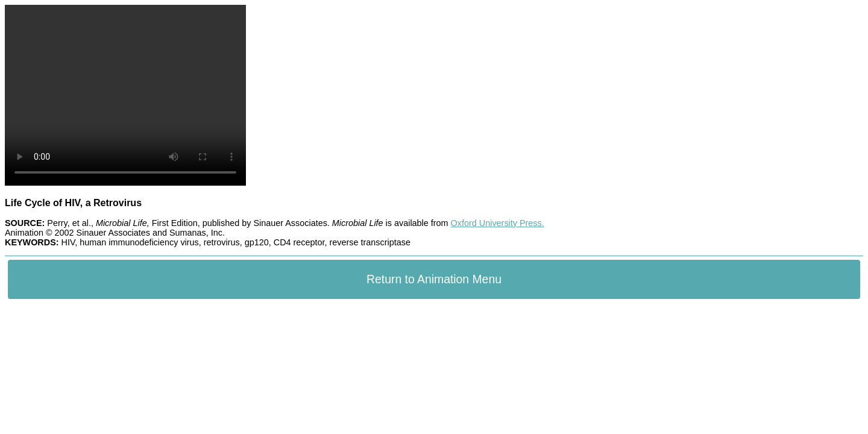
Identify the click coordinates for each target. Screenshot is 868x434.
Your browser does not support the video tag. (125, 95)
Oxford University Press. (498, 223)
